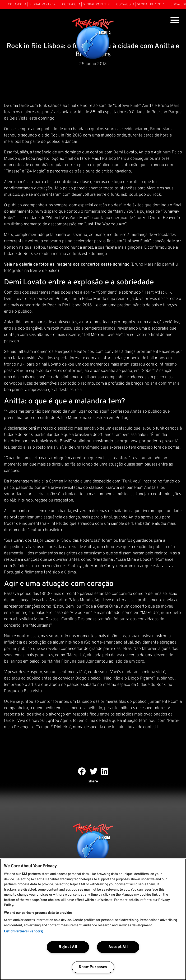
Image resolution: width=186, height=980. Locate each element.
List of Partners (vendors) (24, 932)
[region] (93, 919)
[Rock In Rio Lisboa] (93, 39)
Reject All (68, 947)
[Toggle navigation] (175, 21)
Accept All (118, 947)
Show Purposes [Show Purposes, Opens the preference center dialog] (93, 967)
